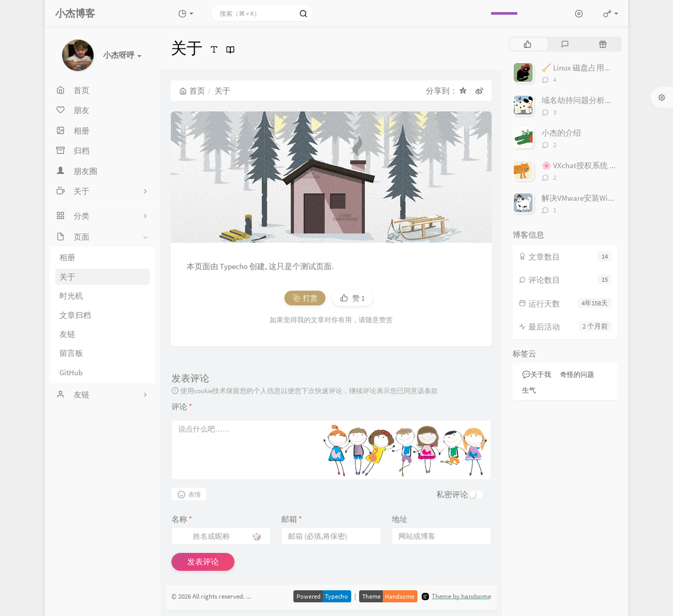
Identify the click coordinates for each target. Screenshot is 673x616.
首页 (192, 91)
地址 (400, 519)
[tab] (528, 44)
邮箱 (292, 519)
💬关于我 (537, 374)
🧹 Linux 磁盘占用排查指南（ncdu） (605, 68)
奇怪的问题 (577, 374)
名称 (182, 519)
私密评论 (452, 494)
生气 (529, 390)
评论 (182, 407)
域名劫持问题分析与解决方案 (593, 100)
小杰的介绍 (561, 133)
